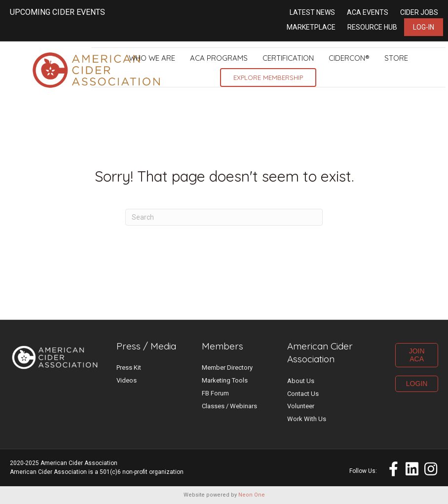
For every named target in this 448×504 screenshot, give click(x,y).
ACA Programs (219, 58)
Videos (127, 380)
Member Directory (227, 368)
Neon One (252, 495)
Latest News (312, 12)
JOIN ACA (417, 355)
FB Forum (215, 393)
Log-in (424, 27)
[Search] (224, 217)
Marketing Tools (225, 380)
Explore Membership (268, 78)
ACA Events (368, 12)
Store (396, 58)
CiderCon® (349, 58)
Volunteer (301, 406)
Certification (288, 58)
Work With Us (307, 419)
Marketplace (311, 27)
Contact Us (303, 394)
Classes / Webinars (229, 406)
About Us (301, 381)
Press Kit (129, 368)
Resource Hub (372, 27)
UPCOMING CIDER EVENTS (57, 12)
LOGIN (417, 384)
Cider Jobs (419, 12)
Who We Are (152, 58)
